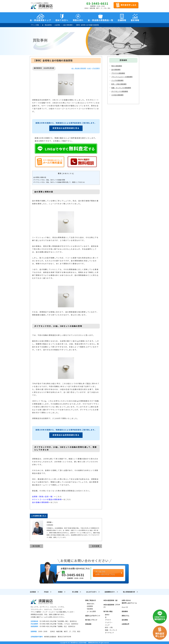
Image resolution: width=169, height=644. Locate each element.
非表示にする (68, 174)
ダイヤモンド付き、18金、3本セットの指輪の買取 (49, 180)
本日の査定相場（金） (111, 600)
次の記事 (96, 546)
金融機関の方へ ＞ (111, 592)
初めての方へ (62, 20)
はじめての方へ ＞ (93, 592)
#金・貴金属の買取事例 (79, 68)
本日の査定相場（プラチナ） (112, 606)
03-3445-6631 (97, 4)
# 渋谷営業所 (96, 68)
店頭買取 (90, 606)
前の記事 (36, 546)
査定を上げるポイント (93, 616)
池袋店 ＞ (62, 592)
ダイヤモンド (110, 633)
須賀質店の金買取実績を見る (66, 128)
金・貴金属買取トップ (40, 20)
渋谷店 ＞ (48, 592)
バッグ (107, 625)
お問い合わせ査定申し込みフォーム (129, 602)
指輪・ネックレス (111, 630)
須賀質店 (42, 602)
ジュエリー (109, 622)
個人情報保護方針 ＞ (131, 592)
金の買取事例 (116, 70)
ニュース (125, 607)
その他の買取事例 (117, 95)
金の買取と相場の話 (40, 177)
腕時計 (107, 615)
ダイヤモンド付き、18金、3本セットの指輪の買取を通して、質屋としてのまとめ (59, 182)
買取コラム (125, 616)
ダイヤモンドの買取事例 (120, 91)
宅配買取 (90, 609)
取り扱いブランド (91, 620)
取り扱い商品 (108, 611)
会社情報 (125, 620)
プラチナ (108, 620)
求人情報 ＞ (77, 592)
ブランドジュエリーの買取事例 (122, 77)
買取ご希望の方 (91, 600)
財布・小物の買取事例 (119, 84)
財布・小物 (109, 628)
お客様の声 (125, 624)
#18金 (89, 68)
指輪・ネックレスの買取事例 (121, 88)
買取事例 (125, 611)
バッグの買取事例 (117, 81)
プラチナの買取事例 (118, 73)
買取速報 (88, 624)
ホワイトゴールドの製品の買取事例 (47, 499)
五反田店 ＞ (34, 592)
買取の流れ (78, 20)
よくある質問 (91, 611)
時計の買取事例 (117, 66)
